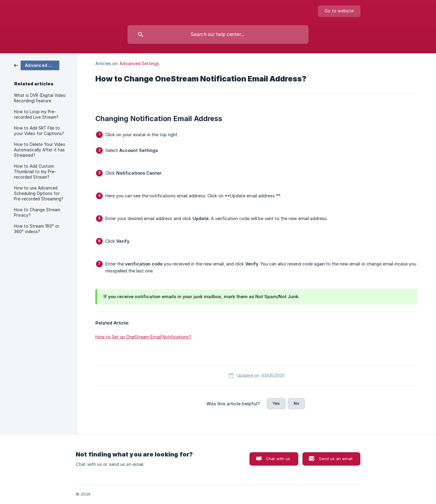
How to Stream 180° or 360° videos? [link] (37, 229)
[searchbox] (218, 35)
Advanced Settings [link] (139, 63)
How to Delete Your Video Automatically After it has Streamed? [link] (40, 150)
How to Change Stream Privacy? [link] (37, 212)
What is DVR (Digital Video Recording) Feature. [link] (40, 98)
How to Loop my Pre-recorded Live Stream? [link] (36, 114)
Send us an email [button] (336, 459)
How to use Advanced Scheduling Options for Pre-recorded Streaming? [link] (39, 193)
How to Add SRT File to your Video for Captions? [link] (39, 131)
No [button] (296, 403)
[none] (339, 11)
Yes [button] (276, 403)
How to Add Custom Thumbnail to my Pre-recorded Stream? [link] (35, 172)
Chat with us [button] (278, 459)
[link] (37, 65)
